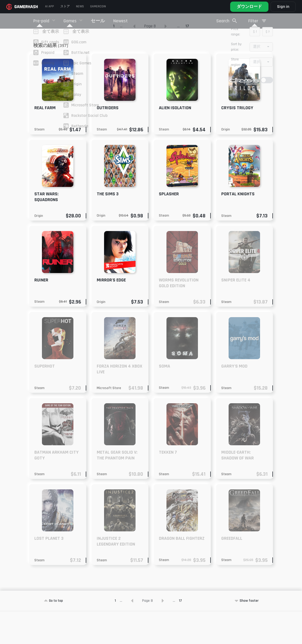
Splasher (169, 227)
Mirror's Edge (111, 313)
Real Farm (45, 141)
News (80, 6)
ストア (65, 6)
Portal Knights (238, 227)
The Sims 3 (108, 227)
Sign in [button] (283, 7)
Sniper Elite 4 (236, 313)
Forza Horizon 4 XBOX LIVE (120, 402)
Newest (120, 21)
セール (98, 21)
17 (187, 59)
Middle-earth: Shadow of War (238, 488)
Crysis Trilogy (237, 141)
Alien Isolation (175, 141)
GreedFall (232, 571)
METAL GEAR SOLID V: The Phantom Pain (117, 488)
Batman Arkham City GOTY (56, 488)
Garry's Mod (234, 399)
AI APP (50, 6)
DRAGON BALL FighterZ (182, 571)
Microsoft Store (109, 421)
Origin (226, 162)
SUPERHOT (45, 399)
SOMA (165, 399)
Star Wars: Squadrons (46, 230)
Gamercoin (98, 6)
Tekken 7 (168, 485)
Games (71, 21)
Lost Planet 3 (49, 571)
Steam (39, 162)
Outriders (108, 141)
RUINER (41, 313)
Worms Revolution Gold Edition (179, 316)
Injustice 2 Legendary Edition (116, 574)
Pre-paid (42, 21)
